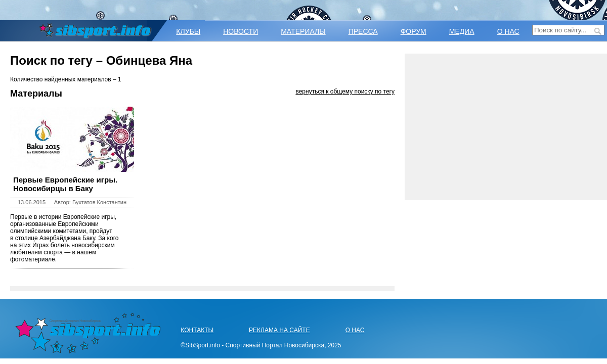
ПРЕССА (363, 31)
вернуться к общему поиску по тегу (345, 92)
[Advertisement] (506, 127)
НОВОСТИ (241, 31)
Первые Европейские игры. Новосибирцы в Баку (65, 184)
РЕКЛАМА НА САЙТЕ (279, 330)
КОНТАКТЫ (197, 330)
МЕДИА (462, 31)
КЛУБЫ (188, 31)
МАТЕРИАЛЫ (303, 31)
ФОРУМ (414, 31)
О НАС (508, 31)
